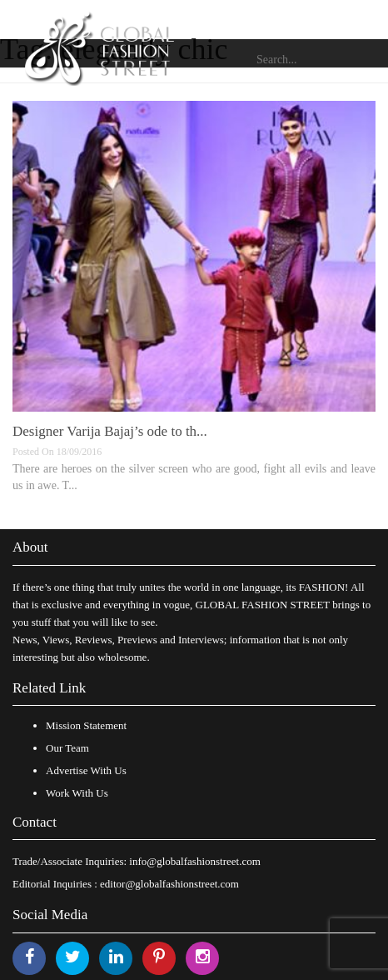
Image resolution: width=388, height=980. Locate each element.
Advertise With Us (86, 770)
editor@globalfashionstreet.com (169, 884)
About (30, 547)
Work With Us (77, 793)
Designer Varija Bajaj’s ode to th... (110, 431)
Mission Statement (86, 725)
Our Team (67, 748)
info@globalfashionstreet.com (194, 861)
